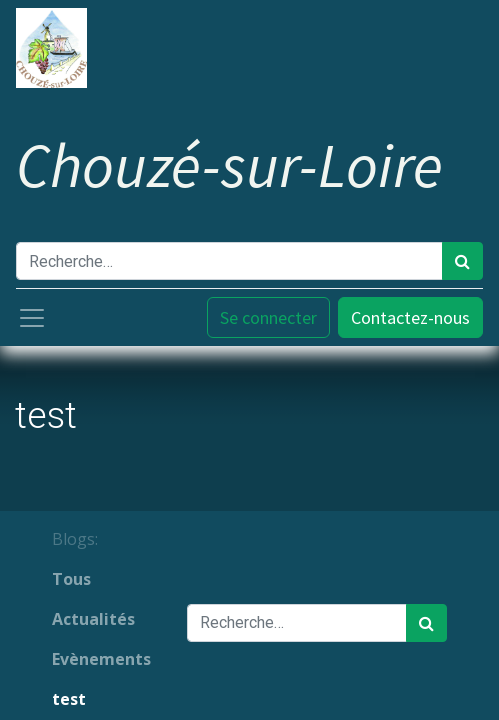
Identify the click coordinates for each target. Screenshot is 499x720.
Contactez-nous (410, 317)
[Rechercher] (462, 261)
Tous (71, 579)
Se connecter (268, 317)
